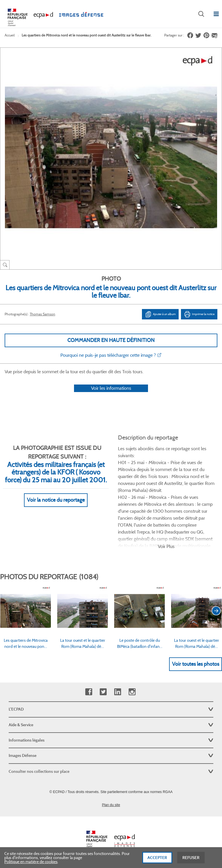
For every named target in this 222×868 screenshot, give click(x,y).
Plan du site (111, 805)
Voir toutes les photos (196, 664)
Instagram (132, 692)
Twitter (103, 692)
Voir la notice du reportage (56, 500)
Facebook (89, 692)
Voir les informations (111, 388)
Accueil (10, 35)
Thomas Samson (42, 314)
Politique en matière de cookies (31, 863)
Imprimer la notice (199, 314)
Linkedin (118, 692)
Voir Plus (166, 546)
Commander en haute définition (111, 340)
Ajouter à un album (160, 314)
